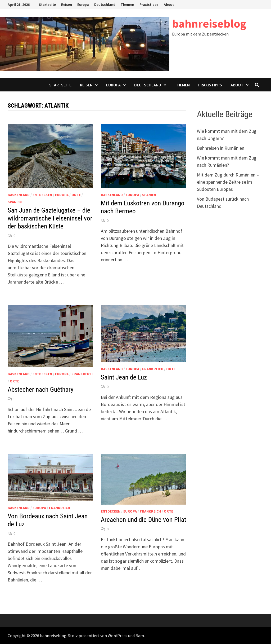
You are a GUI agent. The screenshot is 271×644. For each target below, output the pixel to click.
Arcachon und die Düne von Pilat (143, 520)
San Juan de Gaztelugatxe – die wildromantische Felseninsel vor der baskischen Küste (50, 218)
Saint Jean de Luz (124, 377)
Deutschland (105, 5)
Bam (140, 636)
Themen (127, 5)
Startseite (47, 5)
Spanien (15, 202)
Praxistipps (149, 5)
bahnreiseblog (209, 23)
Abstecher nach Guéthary (40, 389)
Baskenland (19, 195)
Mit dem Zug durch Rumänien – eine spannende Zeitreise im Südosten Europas (228, 182)
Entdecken (42, 195)
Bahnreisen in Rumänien (221, 148)
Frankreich (82, 374)
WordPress (118, 636)
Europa (83, 5)
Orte (76, 195)
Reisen (67, 5)
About (169, 5)
